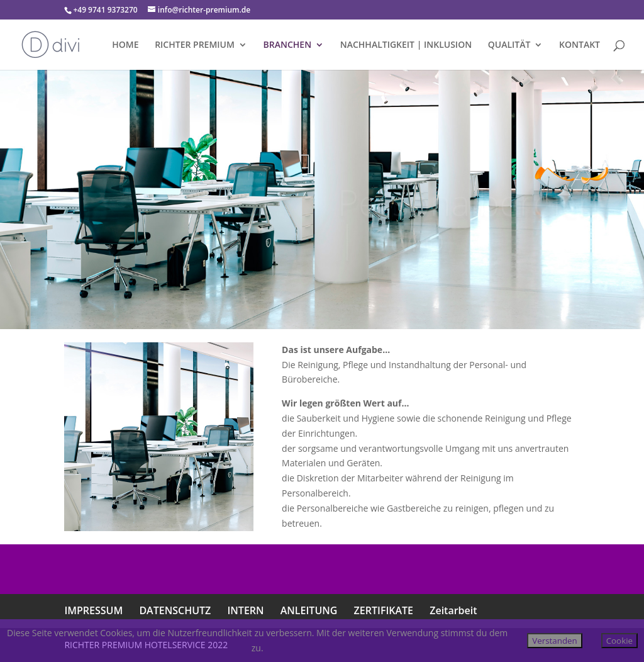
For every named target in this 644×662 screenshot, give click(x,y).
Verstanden (554, 641)
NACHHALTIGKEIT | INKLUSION (406, 45)
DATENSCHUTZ (175, 610)
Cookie (619, 641)
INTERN (245, 610)
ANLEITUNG (309, 610)
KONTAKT (580, 45)
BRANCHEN (288, 45)
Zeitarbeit (453, 610)
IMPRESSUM (93, 610)
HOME (125, 45)
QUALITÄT (509, 45)
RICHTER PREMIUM (195, 45)
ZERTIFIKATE (384, 610)
